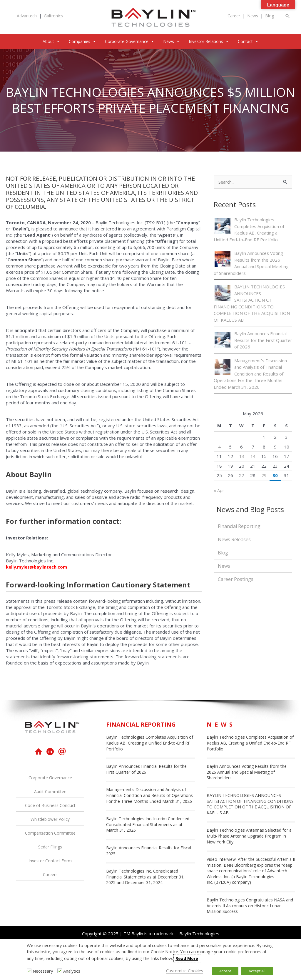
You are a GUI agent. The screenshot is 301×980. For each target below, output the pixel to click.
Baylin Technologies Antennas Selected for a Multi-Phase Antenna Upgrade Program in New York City (249, 836)
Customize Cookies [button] (185, 971)
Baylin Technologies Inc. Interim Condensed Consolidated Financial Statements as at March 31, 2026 (148, 824)
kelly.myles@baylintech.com (37, 567)
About (51, 41)
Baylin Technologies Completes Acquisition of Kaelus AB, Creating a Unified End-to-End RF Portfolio (150, 743)
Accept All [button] (257, 971)
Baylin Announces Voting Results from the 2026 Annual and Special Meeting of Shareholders (247, 772)
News (253, 16)
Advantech (27, 16)
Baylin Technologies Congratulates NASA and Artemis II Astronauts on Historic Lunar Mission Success (250, 906)
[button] (288, 16)
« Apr (219, 491)
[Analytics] (60, 971)
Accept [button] (225, 971)
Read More (187, 958)
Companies (82, 41)
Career (234, 16)
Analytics (72, 971)
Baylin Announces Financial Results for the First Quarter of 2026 (263, 340)
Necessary (43, 971)
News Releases (234, 540)
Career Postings (236, 579)
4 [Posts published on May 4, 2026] (219, 447)
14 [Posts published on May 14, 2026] (253, 456)
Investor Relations (209, 41)
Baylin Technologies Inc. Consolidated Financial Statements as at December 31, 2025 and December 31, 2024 (145, 877)
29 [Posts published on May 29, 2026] (264, 476)
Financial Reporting (239, 526)
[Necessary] (29, 971)
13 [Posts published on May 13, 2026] (242, 456)
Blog (270, 16)
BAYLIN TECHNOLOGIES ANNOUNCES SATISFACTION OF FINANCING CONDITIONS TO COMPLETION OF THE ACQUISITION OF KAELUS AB (250, 804)
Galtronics (53, 16)
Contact (248, 41)
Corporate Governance (130, 41)
